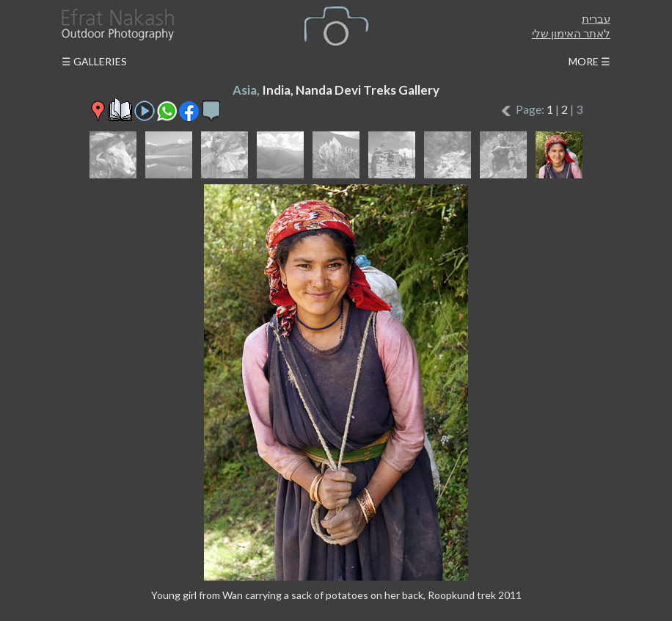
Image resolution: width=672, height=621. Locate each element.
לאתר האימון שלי (571, 33)
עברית (596, 18)
